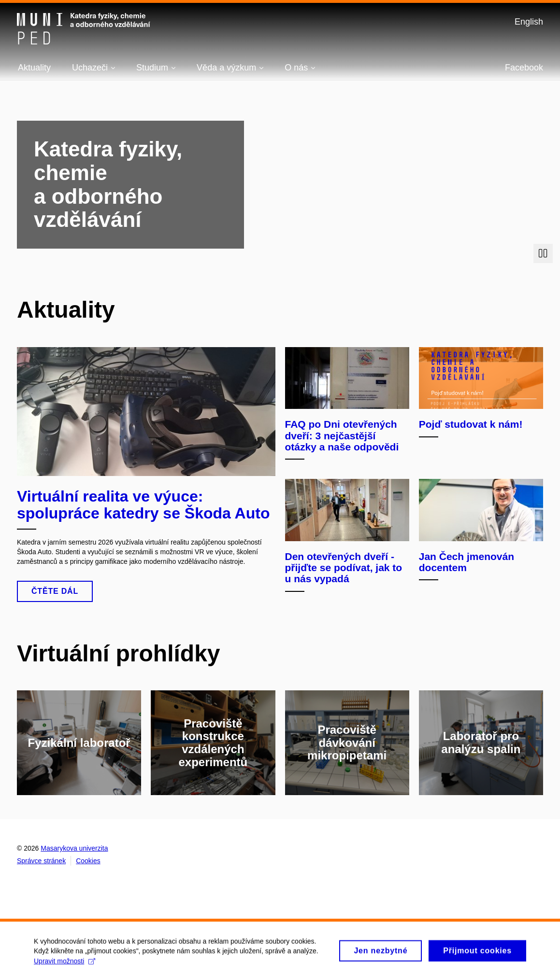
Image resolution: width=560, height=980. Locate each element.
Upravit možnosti (65, 965)
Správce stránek (41, 861)
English (529, 22)
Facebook (524, 68)
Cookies (88, 861)
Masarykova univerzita (74, 848)
